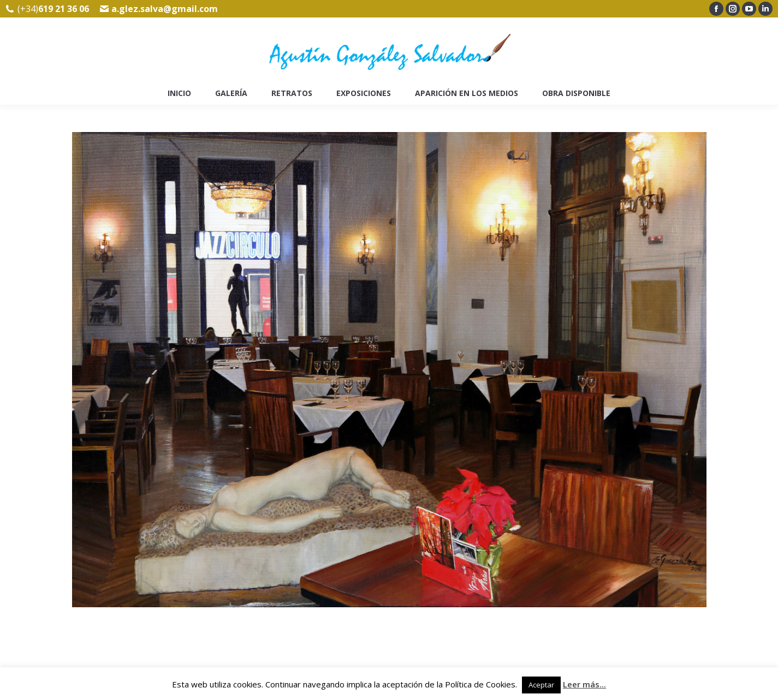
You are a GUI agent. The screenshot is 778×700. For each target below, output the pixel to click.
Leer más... (584, 684)
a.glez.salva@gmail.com (165, 9)
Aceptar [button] (541, 685)
